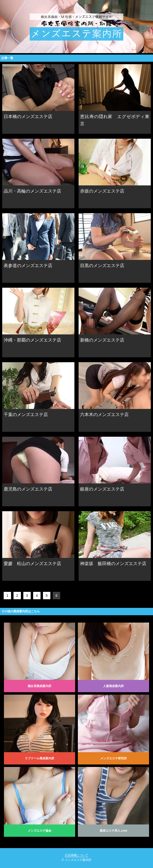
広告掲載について (77, 855)
